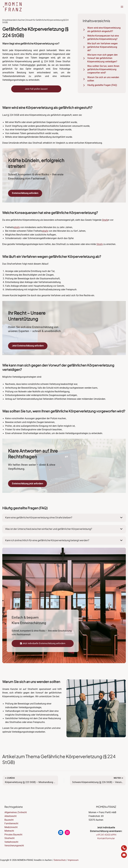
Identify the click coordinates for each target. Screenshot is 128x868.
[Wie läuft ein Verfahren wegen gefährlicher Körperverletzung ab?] (102, 47)
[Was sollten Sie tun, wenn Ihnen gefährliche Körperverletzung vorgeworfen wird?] (102, 70)
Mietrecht (9, 831)
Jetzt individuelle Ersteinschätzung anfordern (43, 645)
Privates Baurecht (13, 835)
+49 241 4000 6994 (106, 835)
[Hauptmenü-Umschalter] (122, 7)
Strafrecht (9, 838)
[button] (64, 519)
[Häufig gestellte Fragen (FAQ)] (100, 85)
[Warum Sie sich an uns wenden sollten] (102, 79)
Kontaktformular (106, 838)
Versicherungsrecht (14, 846)
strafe (31, 65)
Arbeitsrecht (10, 816)
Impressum (73, 860)
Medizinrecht (11, 827)
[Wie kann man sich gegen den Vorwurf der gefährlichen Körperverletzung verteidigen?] (102, 58)
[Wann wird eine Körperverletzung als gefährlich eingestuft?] (102, 30)
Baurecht (9, 820)
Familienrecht (11, 824)
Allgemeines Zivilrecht (16, 812)
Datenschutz (60, 860)
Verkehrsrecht (11, 842)
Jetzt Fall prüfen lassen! (36, 89)
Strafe (105, 221)
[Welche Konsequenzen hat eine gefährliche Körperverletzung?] (102, 38)
